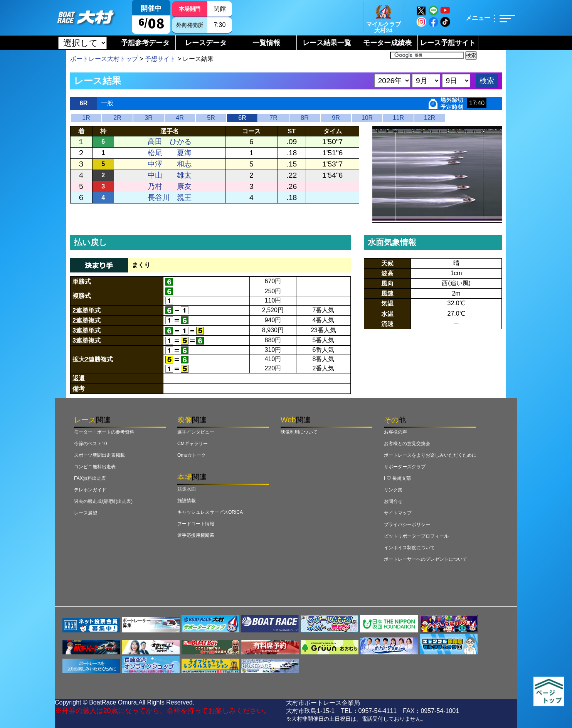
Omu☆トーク (192, 455)
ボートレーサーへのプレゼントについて (426, 559)
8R (305, 118)
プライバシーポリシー (407, 525)
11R (398, 118)
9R (336, 118)
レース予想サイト (448, 43)
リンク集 (393, 490)
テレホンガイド (90, 490)
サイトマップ (398, 513)
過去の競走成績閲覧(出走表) (103, 501)
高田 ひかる (170, 142)
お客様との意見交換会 (407, 444)
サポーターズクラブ (405, 467)
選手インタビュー (196, 432)
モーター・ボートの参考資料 (104, 432)
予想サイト (160, 59)
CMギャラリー (193, 444)
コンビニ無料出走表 (95, 467)
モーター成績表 (387, 43)
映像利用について (299, 432)
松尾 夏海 (170, 153)
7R (273, 118)
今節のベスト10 (90, 444)
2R (117, 118)
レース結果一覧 (327, 43)
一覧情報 (266, 43)
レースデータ (206, 43)
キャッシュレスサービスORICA (210, 512)
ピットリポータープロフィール (416, 536)
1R (86, 118)
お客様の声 (395, 432)
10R (367, 118)
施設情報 (187, 501)
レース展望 (86, 513)
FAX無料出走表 (90, 478)
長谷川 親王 (170, 198)
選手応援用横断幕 (196, 535)
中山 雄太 (170, 175)
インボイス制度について (409, 548)
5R (211, 118)
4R (180, 118)
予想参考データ (145, 43)
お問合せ (393, 501)
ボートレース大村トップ (104, 59)
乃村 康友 (170, 186)
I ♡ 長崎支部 (397, 478)
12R (430, 118)
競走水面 (187, 489)
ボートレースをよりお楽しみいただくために (430, 455)
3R (148, 118)
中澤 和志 (170, 164)
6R (242, 118)
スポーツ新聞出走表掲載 (99, 455)
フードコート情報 (196, 524)
